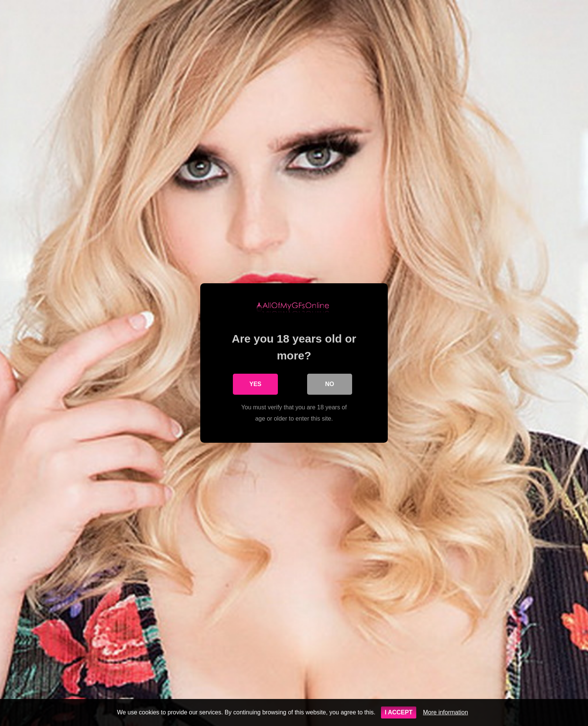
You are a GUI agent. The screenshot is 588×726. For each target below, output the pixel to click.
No (330, 384)
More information (445, 712)
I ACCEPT (399, 712)
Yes (255, 384)
